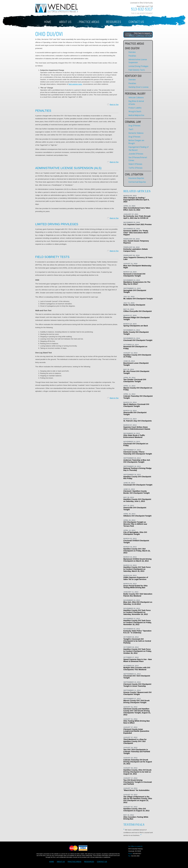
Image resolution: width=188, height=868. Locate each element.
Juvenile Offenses (136, 154)
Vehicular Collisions (136, 97)
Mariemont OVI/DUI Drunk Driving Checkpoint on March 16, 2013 (137, 560)
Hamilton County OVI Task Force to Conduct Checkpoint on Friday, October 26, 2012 (137, 651)
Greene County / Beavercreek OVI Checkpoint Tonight (137, 693)
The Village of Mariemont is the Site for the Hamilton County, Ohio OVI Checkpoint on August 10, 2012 (138, 800)
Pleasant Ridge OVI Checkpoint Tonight (136, 318)
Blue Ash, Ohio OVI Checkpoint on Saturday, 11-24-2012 (138, 603)
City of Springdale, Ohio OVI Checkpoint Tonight (135, 533)
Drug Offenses (134, 126)
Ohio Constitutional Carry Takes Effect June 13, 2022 (137, 209)
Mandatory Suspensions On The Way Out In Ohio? (137, 283)
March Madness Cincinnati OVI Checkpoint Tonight (136, 405)
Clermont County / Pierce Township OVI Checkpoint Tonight (138, 453)
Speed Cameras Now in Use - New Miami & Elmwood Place (138, 660)
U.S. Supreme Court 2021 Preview (137, 224)
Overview (132, 52)
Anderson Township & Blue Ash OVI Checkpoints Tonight (137, 461)
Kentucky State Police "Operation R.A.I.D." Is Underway (137, 632)
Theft (131, 129)
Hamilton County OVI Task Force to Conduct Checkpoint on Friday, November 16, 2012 (137, 622)
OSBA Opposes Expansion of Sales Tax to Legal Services (136, 578)
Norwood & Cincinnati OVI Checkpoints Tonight (134, 275)
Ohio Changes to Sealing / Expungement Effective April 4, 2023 (136, 200)
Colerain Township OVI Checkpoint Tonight (138, 397)
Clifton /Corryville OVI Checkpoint (138, 311)
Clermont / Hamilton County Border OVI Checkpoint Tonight (136, 492)
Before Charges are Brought (136, 142)
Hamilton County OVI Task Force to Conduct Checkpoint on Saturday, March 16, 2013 (137, 569)
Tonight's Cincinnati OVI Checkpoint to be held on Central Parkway (137, 641)
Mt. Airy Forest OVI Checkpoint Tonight (136, 372)
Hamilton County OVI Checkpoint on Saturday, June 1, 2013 (137, 500)
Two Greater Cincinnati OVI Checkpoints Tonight (135, 380)
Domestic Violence (136, 133)
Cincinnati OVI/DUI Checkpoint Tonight (136, 542)
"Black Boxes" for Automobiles (136, 790)
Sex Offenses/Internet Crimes (138, 159)
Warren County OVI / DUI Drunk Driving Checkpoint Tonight (136, 702)
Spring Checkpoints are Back (136, 326)
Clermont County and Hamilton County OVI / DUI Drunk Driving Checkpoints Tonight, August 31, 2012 (137, 712)
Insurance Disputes (136, 178)
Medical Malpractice (136, 115)
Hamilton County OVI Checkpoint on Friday (137, 356)
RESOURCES (89, 862)
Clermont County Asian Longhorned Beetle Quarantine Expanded (136, 731)
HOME (48, 22)
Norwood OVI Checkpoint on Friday (135, 348)
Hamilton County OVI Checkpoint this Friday (137, 478)
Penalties (132, 56)
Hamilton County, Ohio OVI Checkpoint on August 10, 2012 (136, 810)
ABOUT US (65, 22)
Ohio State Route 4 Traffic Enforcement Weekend (134, 436)
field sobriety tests (75, 84)
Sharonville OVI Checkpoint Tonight (135, 413)
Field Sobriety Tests (137, 70)
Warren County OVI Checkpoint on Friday (138, 389)
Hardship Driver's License (138, 87)
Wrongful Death (135, 111)
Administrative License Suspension (138, 61)
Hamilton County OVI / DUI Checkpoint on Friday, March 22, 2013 (137, 551)
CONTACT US (136, 22)
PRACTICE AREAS (74, 862)
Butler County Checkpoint (134, 305)
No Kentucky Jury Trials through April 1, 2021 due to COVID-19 (137, 217)
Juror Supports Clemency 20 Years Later (138, 258)
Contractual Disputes (137, 182)
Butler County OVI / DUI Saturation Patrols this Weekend (138, 595)
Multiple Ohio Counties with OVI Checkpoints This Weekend (137, 669)
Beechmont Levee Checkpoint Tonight (136, 364)
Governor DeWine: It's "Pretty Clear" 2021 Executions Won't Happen (136, 233)
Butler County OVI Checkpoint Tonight (136, 333)
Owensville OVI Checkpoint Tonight (135, 509)
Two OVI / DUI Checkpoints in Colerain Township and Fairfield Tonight (137, 752)
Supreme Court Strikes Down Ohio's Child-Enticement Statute (137, 428)
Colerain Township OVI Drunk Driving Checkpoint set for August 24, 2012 (138, 762)
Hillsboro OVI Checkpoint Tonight (137, 516)
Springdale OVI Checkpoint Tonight (135, 291)
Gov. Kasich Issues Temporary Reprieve (136, 242)
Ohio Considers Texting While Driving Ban (136, 818)
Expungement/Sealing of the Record (139, 148)
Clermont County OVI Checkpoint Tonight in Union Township (137, 685)
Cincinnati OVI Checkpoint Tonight (138, 340)
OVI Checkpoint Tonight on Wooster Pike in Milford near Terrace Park (135, 524)
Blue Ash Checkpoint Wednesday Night (137, 267)
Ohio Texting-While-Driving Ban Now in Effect (137, 722)
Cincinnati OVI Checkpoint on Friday (136, 445)
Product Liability (135, 108)
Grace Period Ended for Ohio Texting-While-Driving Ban (135, 587)
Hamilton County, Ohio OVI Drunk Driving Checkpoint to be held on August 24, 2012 (137, 772)
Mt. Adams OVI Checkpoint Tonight (138, 299)
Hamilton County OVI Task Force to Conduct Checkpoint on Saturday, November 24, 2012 (137, 612)
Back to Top (114, 105)
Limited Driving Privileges (138, 66)
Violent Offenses (135, 164)
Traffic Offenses (135, 168)
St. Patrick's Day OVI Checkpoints (138, 421)
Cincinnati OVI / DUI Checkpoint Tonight (137, 677)
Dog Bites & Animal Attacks (136, 103)
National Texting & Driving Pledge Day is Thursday (137, 469)
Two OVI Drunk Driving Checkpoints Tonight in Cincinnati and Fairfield (138, 782)
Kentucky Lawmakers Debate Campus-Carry (136, 250)
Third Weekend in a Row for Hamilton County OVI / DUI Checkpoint (135, 741)
